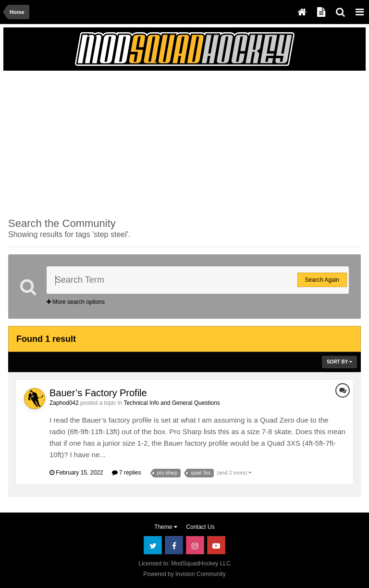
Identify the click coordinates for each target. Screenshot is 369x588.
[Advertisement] (121, 143)
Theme (166, 527)
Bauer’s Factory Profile (98, 393)
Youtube (216, 545)
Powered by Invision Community (184, 574)
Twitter (153, 545)
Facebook (174, 545)
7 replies (127, 473)
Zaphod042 (64, 403)
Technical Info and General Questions (172, 403)
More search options (76, 302)
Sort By (339, 362)
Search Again (322, 280)
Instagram (195, 545)
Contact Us (200, 527)
